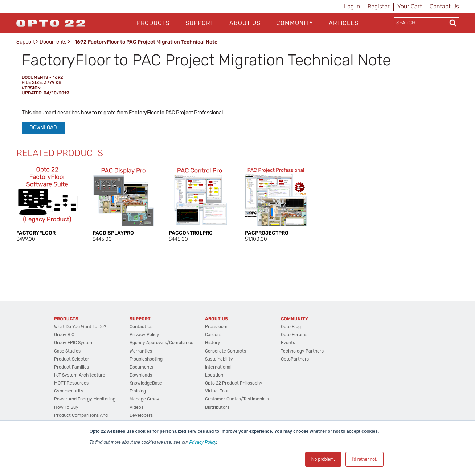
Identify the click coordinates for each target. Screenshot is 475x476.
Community (295, 23)
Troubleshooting (146, 359)
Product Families (71, 367)
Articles (344, 23)
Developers (141, 415)
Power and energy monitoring (85, 399)
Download (43, 128)
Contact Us (444, 6)
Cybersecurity (69, 391)
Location (214, 375)
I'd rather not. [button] (364, 459)
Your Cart (410, 6)
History (213, 343)
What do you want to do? (80, 327)
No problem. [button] (323, 459)
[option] (47, 204)
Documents (53, 42)
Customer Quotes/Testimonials (237, 399)
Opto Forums (294, 335)
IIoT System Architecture (80, 375)
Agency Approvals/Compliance (161, 343)
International (218, 367)
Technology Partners (302, 351)
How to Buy (66, 407)
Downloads (141, 375)
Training (138, 391)
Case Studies (67, 351)
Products (153, 23)
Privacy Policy (203, 442)
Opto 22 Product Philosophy (234, 383)
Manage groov (144, 399)
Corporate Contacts (226, 351)
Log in (352, 6)
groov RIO (64, 335)
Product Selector (72, 359)
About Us (245, 23)
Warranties (141, 351)
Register (379, 6)
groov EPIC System (74, 343)
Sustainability (219, 359)
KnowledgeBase (146, 383)
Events (288, 343)
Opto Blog (291, 327)
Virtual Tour (217, 391)
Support (200, 23)
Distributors (217, 407)
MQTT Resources (71, 383)
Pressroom (216, 327)
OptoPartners (295, 359)
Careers (213, 335)
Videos (136, 407)
